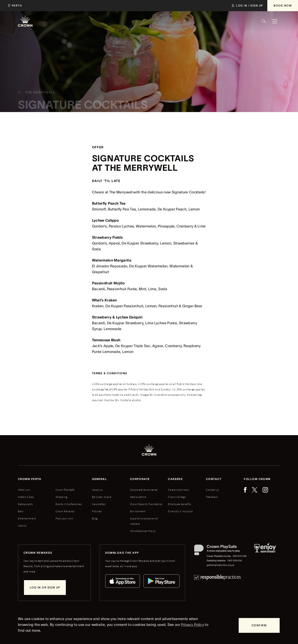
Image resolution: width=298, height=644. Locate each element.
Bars (21, 511)
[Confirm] (259, 625)
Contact (214, 479)
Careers (175, 479)
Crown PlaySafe (65, 490)
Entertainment (27, 518)
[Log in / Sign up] (247, 6)
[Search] (264, 21)
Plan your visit (64, 518)
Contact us (212, 490)
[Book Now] (283, 6)
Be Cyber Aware (102, 497)
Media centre (138, 497)
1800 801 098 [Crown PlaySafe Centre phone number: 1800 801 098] (239, 556)
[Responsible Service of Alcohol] (265, 556)
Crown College (177, 497)
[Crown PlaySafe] (221, 551)
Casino (22, 526)
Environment (138, 511)
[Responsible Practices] (217, 577)
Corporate (140, 479)
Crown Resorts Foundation (146, 504)
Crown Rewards (65, 511)
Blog (95, 518)
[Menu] (275, 21)
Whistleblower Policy (143, 531)
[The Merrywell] (35, 94)
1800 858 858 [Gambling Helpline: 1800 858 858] (235, 561)
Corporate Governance (144, 490)
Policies (97, 511)
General (99, 479)
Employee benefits (179, 504)
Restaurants (25, 504)
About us (97, 490)
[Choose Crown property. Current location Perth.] (14, 6)
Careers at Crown (179, 490)
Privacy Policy (192, 625)
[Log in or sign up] (45, 588)
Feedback (212, 497)
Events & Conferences (69, 504)
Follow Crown (257, 479)
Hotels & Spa (26, 497)
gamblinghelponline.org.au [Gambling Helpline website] (221, 565)
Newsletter (99, 504)
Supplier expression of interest (144, 521)
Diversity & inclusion (180, 511)
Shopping (61, 497)
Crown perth (30, 479)
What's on (24, 490)
